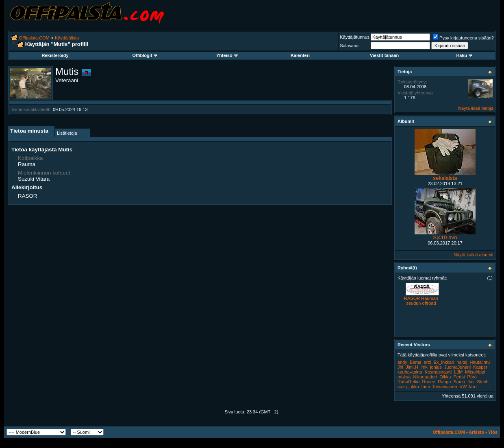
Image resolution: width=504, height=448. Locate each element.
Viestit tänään (384, 55)
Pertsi (459, 377)
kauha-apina (410, 372)
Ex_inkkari (444, 362)
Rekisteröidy (55, 55)
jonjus (436, 367)
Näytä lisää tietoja (476, 108)
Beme (416, 362)
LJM (458, 372)
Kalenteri (300, 55)
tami (426, 387)
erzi (428, 362)
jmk (424, 367)
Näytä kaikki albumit (474, 255)
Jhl (400, 367)
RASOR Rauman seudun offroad (421, 301)
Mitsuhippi (475, 372)
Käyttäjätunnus (355, 37)
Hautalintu (480, 362)
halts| (462, 362)
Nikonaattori (425, 377)
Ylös (493, 432)
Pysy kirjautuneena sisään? (463, 38)
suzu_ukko (408, 387)
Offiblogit (145, 55)
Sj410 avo (445, 237)
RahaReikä (408, 382)
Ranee (428, 382)
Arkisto (476, 432)
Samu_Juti (464, 382)
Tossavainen (445, 387)
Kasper (480, 367)
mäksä (404, 377)
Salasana (349, 46)
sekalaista (445, 178)
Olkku (445, 377)
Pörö (472, 377)
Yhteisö (227, 55)
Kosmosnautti (438, 372)
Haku (464, 55)
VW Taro (468, 387)
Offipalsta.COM (34, 38)
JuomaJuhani (457, 367)
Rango (444, 382)
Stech (483, 382)
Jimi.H (412, 367)
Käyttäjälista (67, 38)
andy (402, 362)
